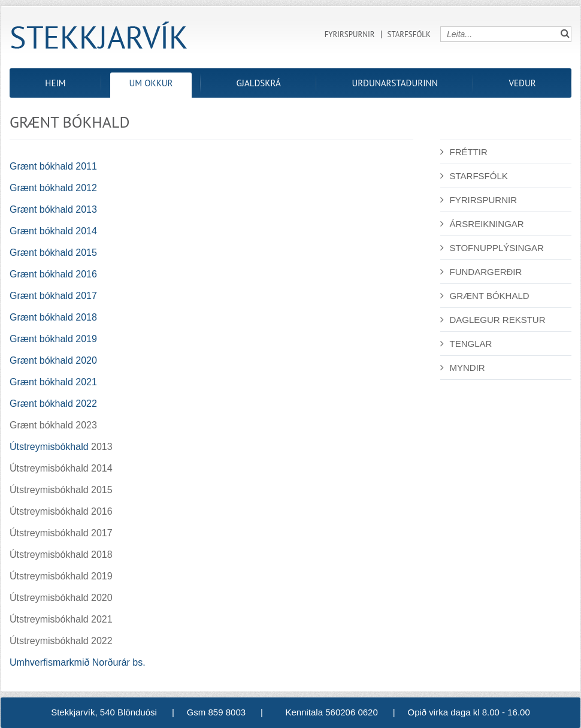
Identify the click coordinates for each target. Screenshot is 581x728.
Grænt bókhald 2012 (53, 188)
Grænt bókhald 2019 (53, 339)
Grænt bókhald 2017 (53, 296)
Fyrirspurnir (350, 34)
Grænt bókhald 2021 (53, 382)
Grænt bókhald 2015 (53, 253)
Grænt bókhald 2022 (53, 404)
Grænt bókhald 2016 (53, 274)
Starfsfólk (409, 34)
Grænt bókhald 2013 (53, 209)
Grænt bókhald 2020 (53, 360)
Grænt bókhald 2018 (53, 317)
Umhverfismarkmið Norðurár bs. (78, 662)
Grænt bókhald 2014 (53, 231)
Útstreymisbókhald (49, 447)
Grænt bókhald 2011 (53, 166)
